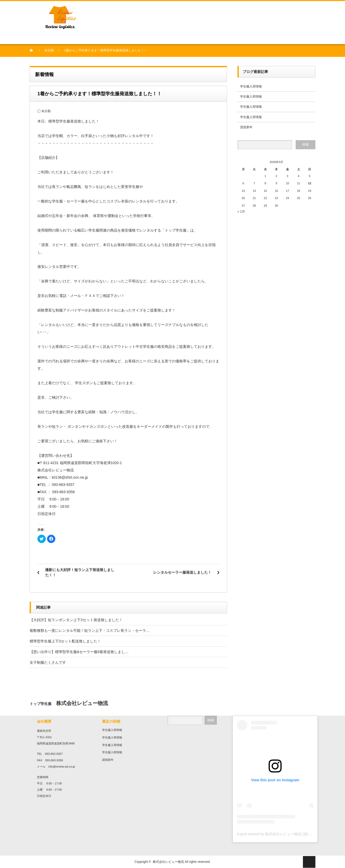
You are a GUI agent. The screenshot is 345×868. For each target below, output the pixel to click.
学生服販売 (89, 38)
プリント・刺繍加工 (115, 38)
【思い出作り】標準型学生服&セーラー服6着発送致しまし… (79, 652)
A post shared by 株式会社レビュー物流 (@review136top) (284, 834)
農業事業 (156, 38)
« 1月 (241, 212)
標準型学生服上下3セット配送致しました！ (65, 641)
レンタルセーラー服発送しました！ (182, 572)
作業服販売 (140, 38)
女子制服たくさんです (48, 662)
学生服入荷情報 (251, 86)
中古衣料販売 (69, 38)
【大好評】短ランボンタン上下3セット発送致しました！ (76, 620)
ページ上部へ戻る (309, 862)
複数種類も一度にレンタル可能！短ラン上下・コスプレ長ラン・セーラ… (90, 630)
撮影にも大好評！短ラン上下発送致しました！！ (80, 572)
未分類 (49, 50)
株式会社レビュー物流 (168, 862)
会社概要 (51, 38)
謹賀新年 (246, 127)
